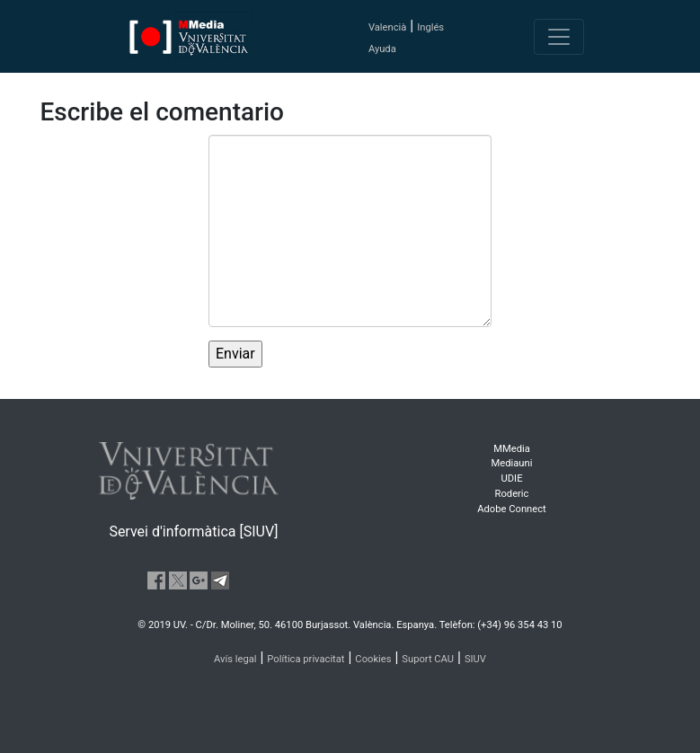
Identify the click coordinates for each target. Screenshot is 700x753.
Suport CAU (428, 659)
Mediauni (512, 463)
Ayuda (382, 49)
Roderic (512, 494)
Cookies (373, 659)
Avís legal (235, 659)
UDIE (512, 478)
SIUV (475, 659)
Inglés (430, 27)
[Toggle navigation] (559, 37)
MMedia (512, 449)
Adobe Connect (511, 509)
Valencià (387, 27)
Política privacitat (306, 659)
